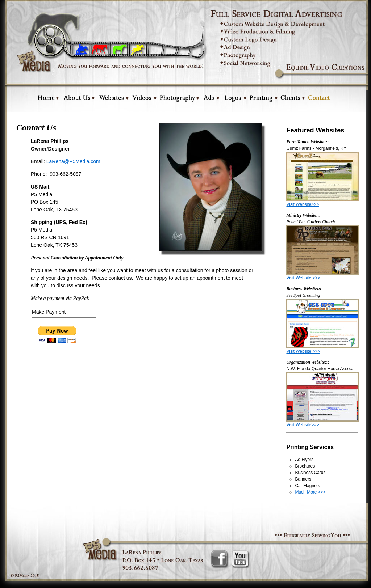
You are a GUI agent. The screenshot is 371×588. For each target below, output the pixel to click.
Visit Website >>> (303, 278)
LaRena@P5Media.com (73, 161)
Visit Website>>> (303, 204)
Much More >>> (310, 492)
